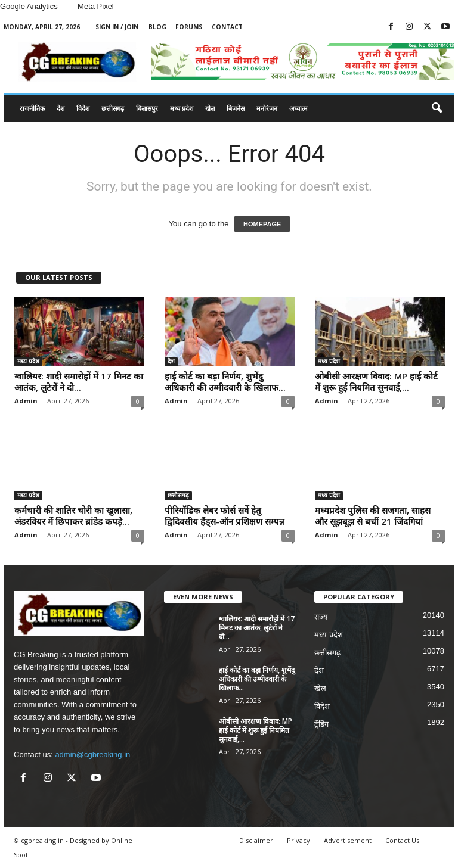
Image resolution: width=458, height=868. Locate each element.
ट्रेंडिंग (321, 724)
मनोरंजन (267, 108)
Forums (189, 27)
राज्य (321, 617)
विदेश (83, 108)
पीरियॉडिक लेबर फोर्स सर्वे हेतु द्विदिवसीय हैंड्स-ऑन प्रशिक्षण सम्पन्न (225, 516)
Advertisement (348, 840)
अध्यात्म (298, 108)
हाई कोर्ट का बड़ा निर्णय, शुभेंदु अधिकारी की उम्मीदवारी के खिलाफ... (225, 382)
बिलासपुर (147, 108)
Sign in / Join (117, 27)
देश (61, 108)
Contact (227, 27)
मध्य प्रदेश (182, 108)
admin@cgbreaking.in (92, 755)
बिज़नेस (236, 108)
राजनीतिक (32, 108)
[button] (437, 108)
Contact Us (402, 840)
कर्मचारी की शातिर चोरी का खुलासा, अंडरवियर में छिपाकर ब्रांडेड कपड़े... (73, 516)
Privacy (298, 840)
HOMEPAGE (262, 224)
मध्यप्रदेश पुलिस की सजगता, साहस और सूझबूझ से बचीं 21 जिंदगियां (373, 516)
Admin (26, 401)
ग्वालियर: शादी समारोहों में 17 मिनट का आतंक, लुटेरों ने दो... (79, 382)
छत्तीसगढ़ (113, 108)
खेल (210, 108)
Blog (157, 27)
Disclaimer (256, 840)
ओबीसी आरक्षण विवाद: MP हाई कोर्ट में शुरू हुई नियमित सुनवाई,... (376, 382)
